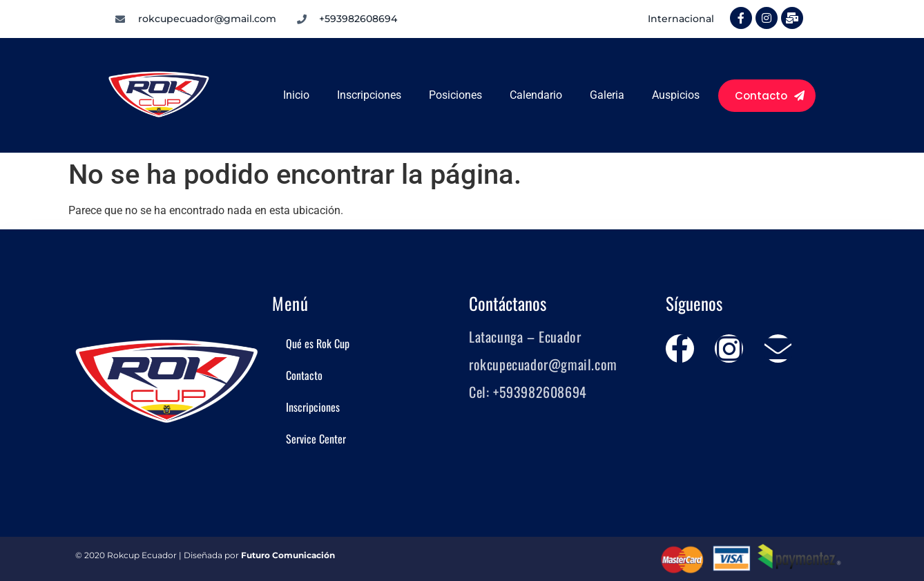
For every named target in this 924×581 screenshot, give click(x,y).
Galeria (607, 95)
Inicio (296, 95)
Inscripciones (369, 95)
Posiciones (455, 95)
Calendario (536, 95)
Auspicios (676, 95)
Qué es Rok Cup (318, 343)
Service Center (316, 439)
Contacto (304, 375)
